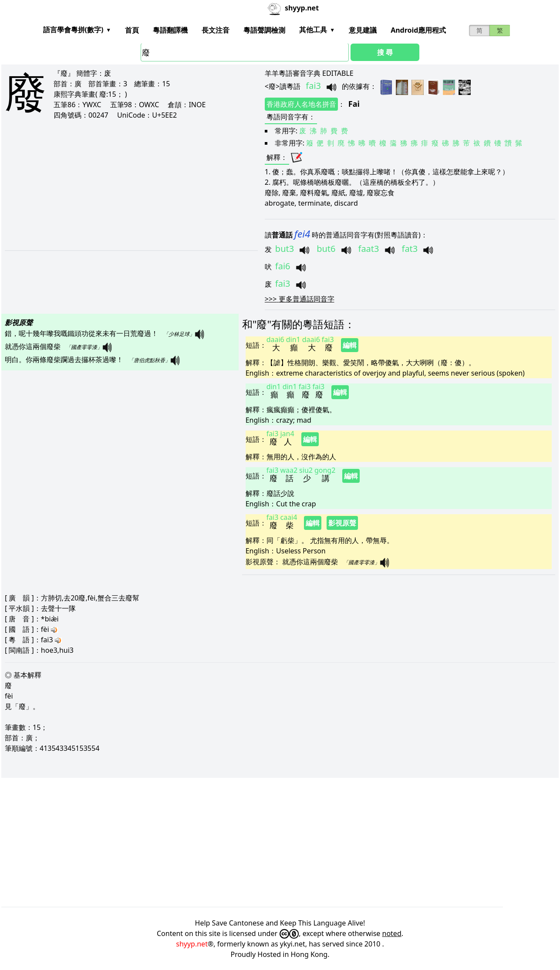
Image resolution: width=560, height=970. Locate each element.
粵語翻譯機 (170, 30)
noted (392, 933)
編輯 (350, 345)
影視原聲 (342, 523)
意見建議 (363, 30)
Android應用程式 (418, 30)
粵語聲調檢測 (264, 30)
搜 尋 (385, 52)
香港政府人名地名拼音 (301, 104)
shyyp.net (192, 944)
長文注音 (216, 30)
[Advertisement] (116, 185)
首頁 (132, 30)
